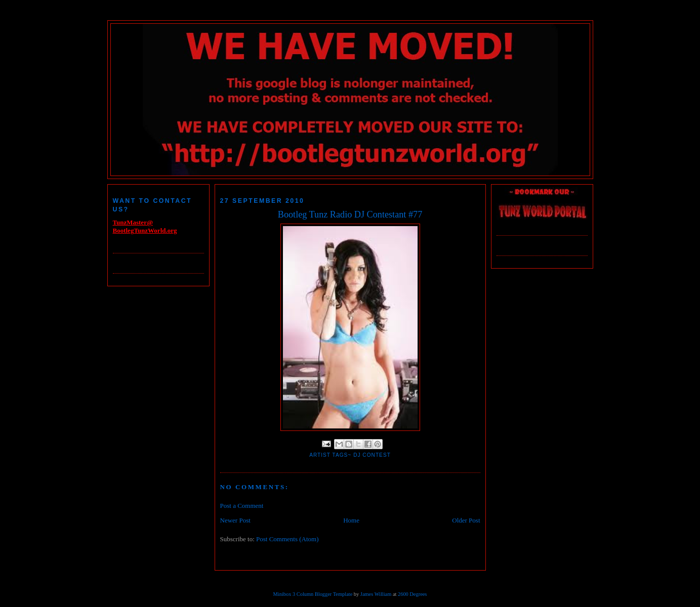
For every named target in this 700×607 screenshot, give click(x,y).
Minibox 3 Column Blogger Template (313, 594)
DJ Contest (372, 455)
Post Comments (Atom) (287, 539)
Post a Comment (242, 506)
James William (376, 594)
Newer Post (235, 520)
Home (351, 520)
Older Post (466, 520)
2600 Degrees (412, 594)
